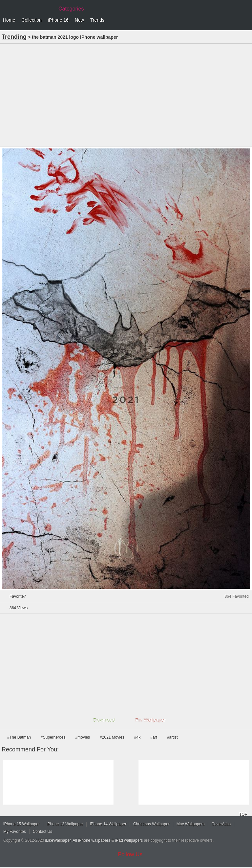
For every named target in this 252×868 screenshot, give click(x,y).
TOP (243, 814)
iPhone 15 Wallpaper (21, 824)
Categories (71, 9)
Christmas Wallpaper (151, 824)
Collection (31, 20)
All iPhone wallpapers (91, 840)
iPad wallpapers (129, 840)
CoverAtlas (221, 824)
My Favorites (15, 832)
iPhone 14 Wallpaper (108, 824)
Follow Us (130, 854)
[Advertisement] (126, 95)
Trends (97, 20)
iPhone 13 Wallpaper (65, 824)
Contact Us (42, 832)
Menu (245, 20)
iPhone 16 (58, 20)
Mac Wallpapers (191, 824)
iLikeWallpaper (58, 840)
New (79, 20)
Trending (14, 37)
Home (9, 20)
